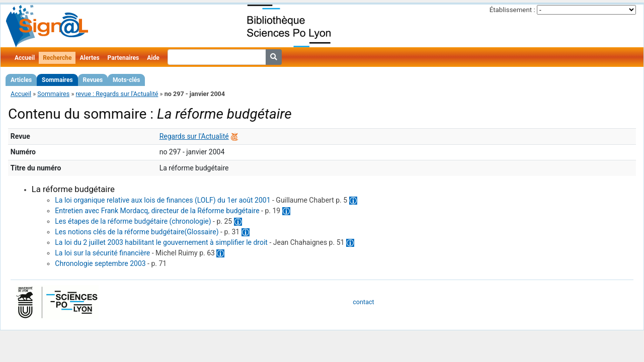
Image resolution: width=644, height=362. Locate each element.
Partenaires (124, 58)
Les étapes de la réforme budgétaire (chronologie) (133, 221)
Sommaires (57, 80)
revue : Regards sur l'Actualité (117, 94)
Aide (153, 58)
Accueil (25, 58)
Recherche (57, 58)
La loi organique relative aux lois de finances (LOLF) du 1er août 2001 (163, 200)
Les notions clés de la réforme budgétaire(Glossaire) (137, 232)
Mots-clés (126, 80)
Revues (93, 80)
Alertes (89, 58)
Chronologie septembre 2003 (100, 263)
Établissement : (512, 10)
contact (363, 302)
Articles (21, 80)
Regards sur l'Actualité (194, 136)
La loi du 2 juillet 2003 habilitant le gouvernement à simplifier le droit (161, 242)
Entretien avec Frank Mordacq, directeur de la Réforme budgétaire (157, 211)
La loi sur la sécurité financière (102, 253)
